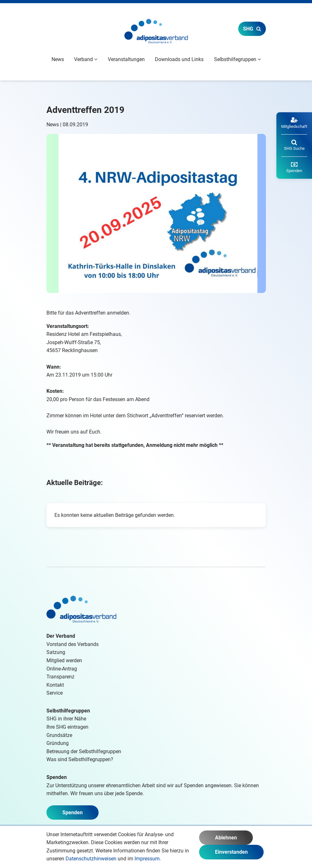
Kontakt (55, 685)
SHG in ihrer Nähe (66, 719)
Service (55, 693)
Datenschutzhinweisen (91, 859)
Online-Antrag (62, 669)
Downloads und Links (179, 59)
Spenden (73, 812)
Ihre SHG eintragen (67, 727)
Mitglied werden (64, 660)
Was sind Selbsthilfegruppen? (80, 759)
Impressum (147, 859)
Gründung (58, 743)
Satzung (56, 652)
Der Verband (61, 636)
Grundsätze (59, 735)
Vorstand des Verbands (73, 644)
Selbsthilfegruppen (68, 711)
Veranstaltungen (126, 59)
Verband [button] (86, 59)
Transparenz (60, 677)
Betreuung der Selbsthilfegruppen (84, 751)
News (58, 59)
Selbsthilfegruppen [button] (237, 59)
